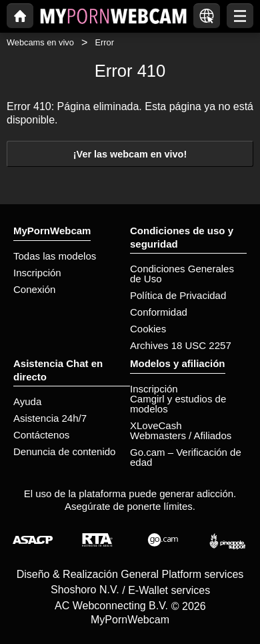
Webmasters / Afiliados (181, 435)
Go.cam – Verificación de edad (186, 457)
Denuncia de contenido (64, 451)
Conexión (34, 289)
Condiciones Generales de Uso (182, 274)
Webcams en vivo (40, 42)
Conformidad (159, 312)
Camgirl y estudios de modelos (178, 404)
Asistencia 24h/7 (50, 418)
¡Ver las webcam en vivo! (130, 154)
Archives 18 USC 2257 (181, 345)
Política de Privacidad (178, 295)
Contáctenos (41, 435)
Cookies (148, 329)
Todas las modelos (55, 256)
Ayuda (27, 401)
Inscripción (37, 273)
